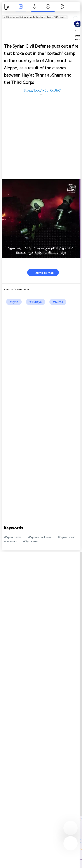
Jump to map (42, 272)
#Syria (14, 302)
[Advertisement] (41, 348)
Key (62, 7)
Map (35, 7)
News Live (21, 7)
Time (48, 7)
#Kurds (58, 302)
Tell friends (79, 14)
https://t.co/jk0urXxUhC (41, 90)
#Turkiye (36, 302)
